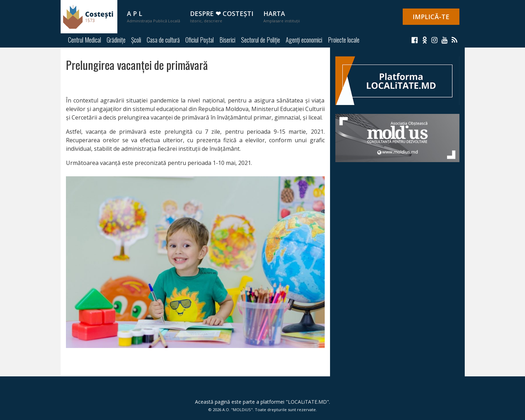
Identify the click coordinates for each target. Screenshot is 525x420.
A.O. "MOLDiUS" (238, 410)
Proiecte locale (344, 40)
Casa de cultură (163, 40)
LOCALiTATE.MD (307, 402)
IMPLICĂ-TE (431, 17)
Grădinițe (116, 40)
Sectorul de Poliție (261, 40)
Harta (282, 16)
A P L (153, 16)
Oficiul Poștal (200, 40)
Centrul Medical (85, 40)
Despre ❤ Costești (222, 16)
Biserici (227, 40)
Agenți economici (304, 40)
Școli (136, 40)
